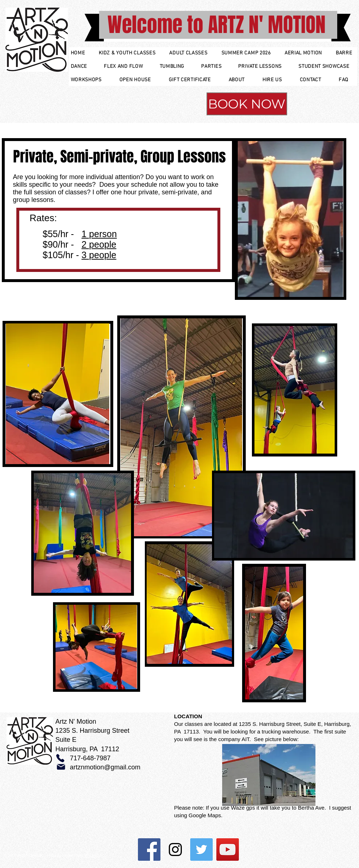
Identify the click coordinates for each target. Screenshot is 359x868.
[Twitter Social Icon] (201, 850)
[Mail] (61, 767)
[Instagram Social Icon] (175, 850)
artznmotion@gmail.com (105, 767)
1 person (99, 234)
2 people (99, 244)
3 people (99, 255)
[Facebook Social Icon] (149, 850)
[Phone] (60, 758)
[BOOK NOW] (247, 104)
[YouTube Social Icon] (228, 850)
